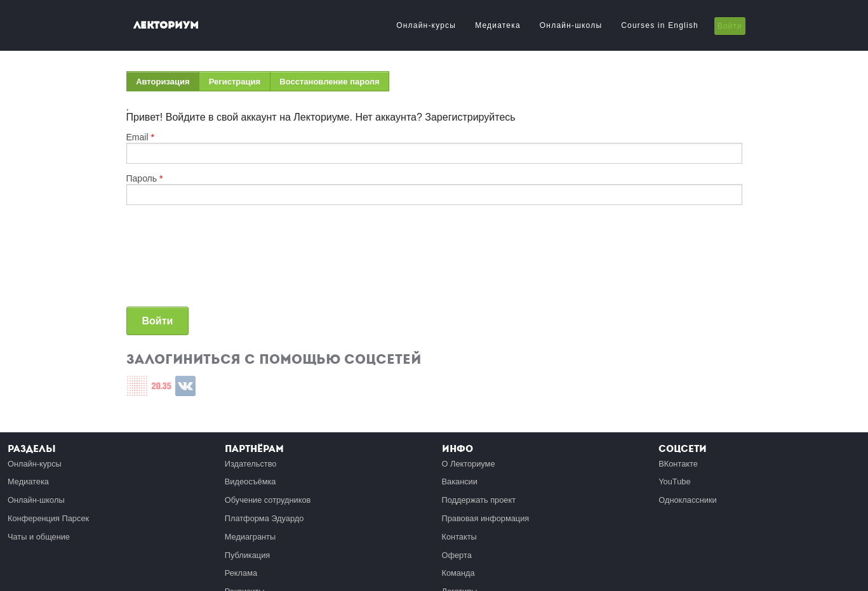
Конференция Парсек (48, 518)
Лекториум (166, 25)
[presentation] (178, 261)
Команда (458, 573)
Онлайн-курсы (426, 25)
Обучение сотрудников (268, 500)
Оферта (457, 555)
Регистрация (235, 82)
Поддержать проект (479, 500)
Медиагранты (250, 537)
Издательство (251, 464)
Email (140, 137)
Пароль (145, 178)
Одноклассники (687, 500)
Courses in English (660, 25)
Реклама (241, 573)
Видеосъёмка (250, 481)
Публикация (248, 555)
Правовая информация (486, 518)
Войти (730, 26)
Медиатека (498, 25)
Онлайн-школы (571, 25)
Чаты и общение (39, 537)
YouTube (674, 481)
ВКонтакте (678, 464)
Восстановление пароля (329, 82)
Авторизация (168, 84)
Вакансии (460, 481)
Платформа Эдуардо (264, 518)
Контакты (459, 537)
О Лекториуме (469, 464)
